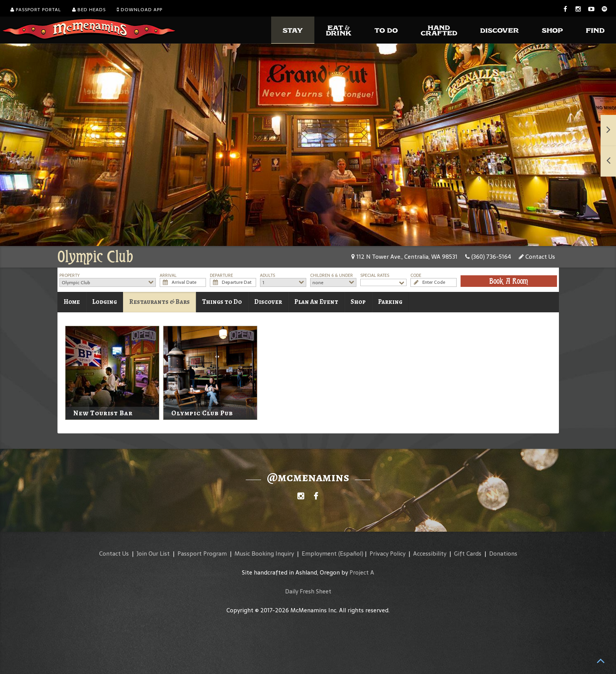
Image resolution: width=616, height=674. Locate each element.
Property (70, 275)
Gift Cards (468, 554)
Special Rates (375, 275)
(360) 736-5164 (488, 257)
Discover (268, 302)
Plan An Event (316, 302)
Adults (267, 275)
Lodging (105, 302)
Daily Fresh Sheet (308, 591)
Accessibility (430, 554)
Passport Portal (36, 10)
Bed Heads (89, 10)
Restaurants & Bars (159, 302)
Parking (390, 302)
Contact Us (537, 257)
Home (72, 302)
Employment (319, 554)
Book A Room (509, 281)
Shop (358, 302)
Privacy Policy (387, 554)
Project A (362, 572)
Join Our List (153, 554)
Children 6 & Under (332, 275)
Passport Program (202, 554)
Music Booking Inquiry (264, 554)
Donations (503, 554)
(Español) (351, 554)
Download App (140, 10)
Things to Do (222, 302)
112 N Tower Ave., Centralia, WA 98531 (404, 257)
